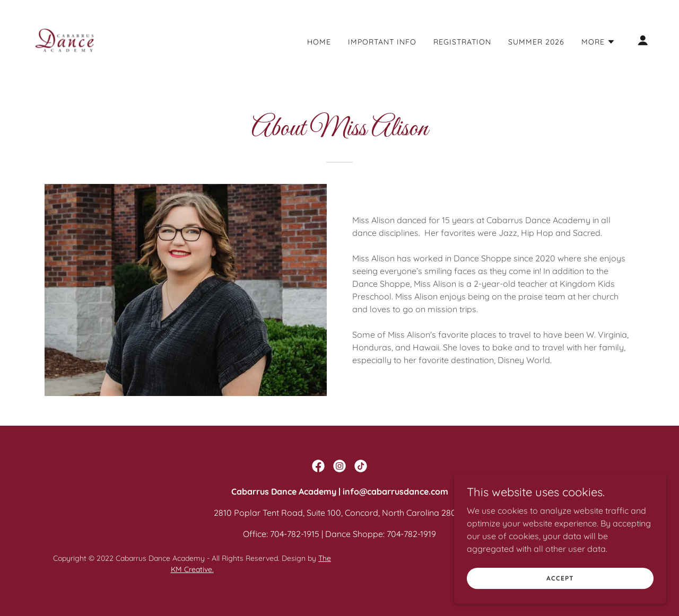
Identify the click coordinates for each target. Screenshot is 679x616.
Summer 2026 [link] (536, 42)
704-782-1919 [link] (411, 534)
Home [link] (319, 42)
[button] (598, 42)
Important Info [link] (382, 42)
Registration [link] (462, 42)
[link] (64, 39)
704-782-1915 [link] (295, 534)
